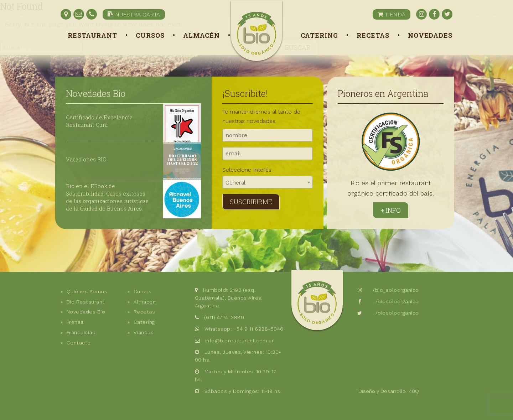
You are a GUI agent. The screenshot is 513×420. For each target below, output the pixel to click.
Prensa (75, 322)
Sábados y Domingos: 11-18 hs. (243, 391)
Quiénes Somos (87, 291)
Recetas (373, 35)
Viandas (144, 332)
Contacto (79, 343)
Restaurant (92, 35)
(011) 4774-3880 (224, 317)
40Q (414, 391)
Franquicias (81, 332)
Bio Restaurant (86, 302)
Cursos (150, 35)
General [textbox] (235, 183)
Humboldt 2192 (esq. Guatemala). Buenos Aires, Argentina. (229, 298)
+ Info (391, 210)
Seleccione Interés (247, 170)
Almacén (201, 35)
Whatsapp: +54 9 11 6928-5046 (244, 329)
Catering (319, 35)
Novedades (430, 35)
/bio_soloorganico (396, 290)
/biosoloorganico (397, 301)
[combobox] (268, 182)
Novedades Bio (96, 94)
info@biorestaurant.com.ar (240, 341)
